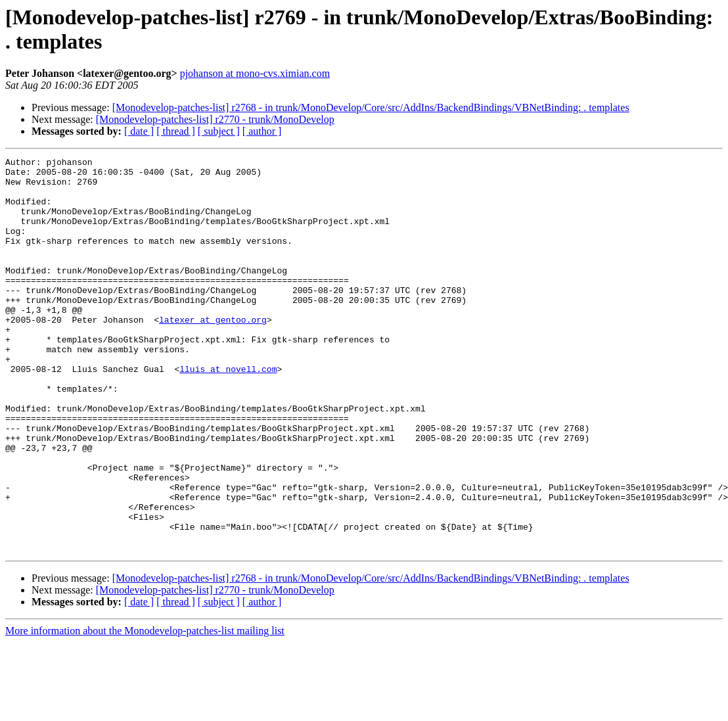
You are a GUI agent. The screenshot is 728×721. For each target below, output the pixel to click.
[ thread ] (176, 131)
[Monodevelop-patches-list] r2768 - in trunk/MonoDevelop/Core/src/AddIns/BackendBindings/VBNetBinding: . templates (371, 107)
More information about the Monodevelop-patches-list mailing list (145, 709)
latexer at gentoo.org (213, 353)
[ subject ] (219, 131)
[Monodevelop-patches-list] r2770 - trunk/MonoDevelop (215, 119)
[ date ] (139, 131)
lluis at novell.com (228, 412)
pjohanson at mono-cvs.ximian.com (255, 73)
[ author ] (262, 131)
